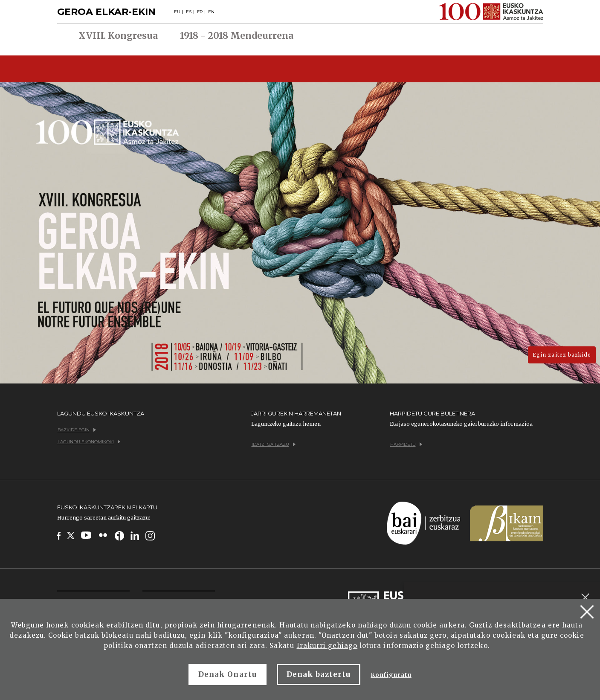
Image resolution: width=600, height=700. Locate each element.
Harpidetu (406, 444)
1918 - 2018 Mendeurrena (237, 36)
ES (189, 12)
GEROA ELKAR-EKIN (106, 12)
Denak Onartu (227, 674)
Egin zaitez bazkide (562, 355)
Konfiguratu (391, 675)
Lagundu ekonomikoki (89, 442)
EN (211, 12)
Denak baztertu (319, 674)
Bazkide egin (77, 430)
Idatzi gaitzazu (274, 444)
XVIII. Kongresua (118, 36)
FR (200, 12)
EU (177, 12)
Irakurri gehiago (327, 646)
